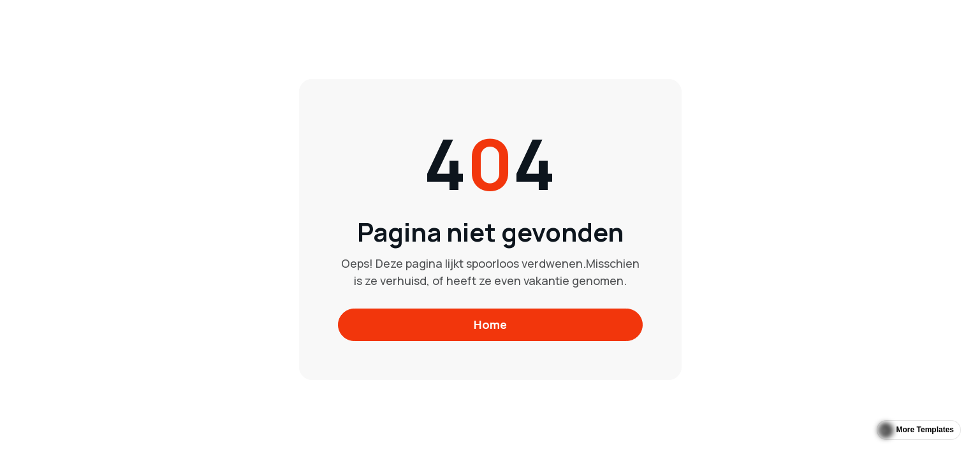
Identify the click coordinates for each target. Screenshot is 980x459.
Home (490, 324)
